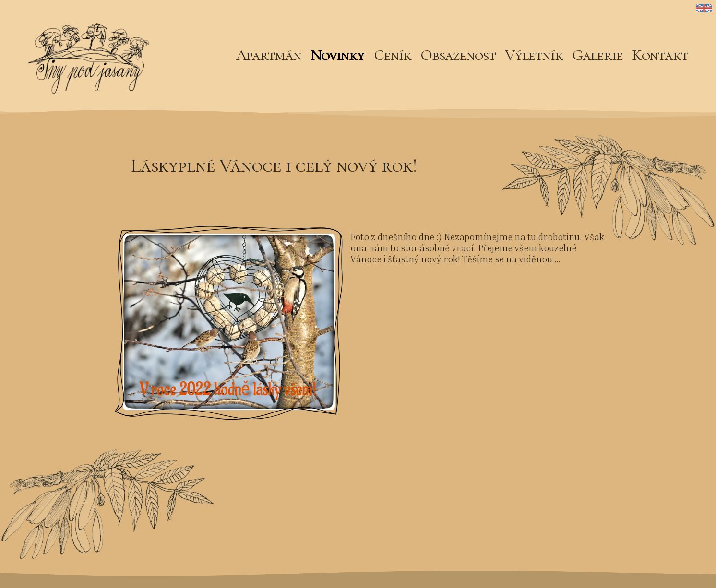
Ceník (393, 55)
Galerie (597, 55)
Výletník (534, 55)
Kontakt (660, 55)
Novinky (337, 55)
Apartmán (269, 55)
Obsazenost (458, 55)
